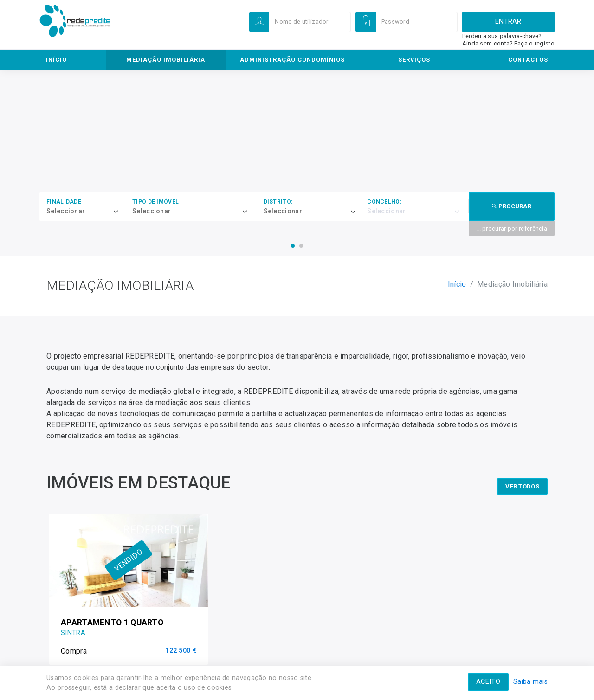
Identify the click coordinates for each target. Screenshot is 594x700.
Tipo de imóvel (155, 202)
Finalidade (64, 202)
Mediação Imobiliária (166, 60)
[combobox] (86, 212)
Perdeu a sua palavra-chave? (502, 36)
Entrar (508, 22)
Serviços (414, 60)
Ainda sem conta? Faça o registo (508, 43)
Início (56, 60)
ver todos (522, 482)
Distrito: (278, 202)
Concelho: (384, 202)
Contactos (528, 60)
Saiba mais (530, 682)
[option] (129, 587)
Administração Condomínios (292, 60)
